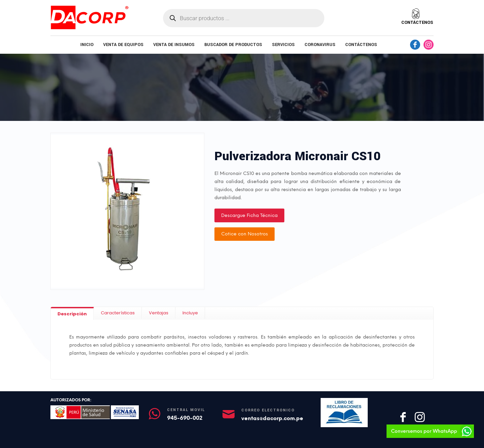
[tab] (72, 313)
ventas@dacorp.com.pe (272, 418)
